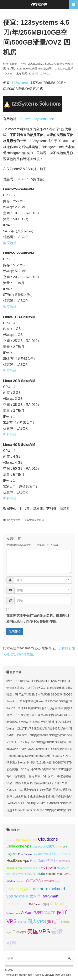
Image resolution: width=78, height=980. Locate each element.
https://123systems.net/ (37, 119)
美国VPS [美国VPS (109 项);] (39, 931)
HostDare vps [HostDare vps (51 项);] (18, 861)
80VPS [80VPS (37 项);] (11, 840)
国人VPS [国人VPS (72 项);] (37, 921)
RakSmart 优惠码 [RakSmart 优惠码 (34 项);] (39, 904)
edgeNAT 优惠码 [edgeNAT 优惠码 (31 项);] (42, 854)
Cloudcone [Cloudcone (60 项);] (48, 839)
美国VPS (37, 69)
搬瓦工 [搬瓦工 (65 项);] (54, 921)
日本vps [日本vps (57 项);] (19, 932)
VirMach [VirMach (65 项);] (58, 904)
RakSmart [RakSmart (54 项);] (50, 896)
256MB (40, 64)
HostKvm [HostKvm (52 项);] (48, 867)
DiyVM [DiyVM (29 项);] (59, 847)
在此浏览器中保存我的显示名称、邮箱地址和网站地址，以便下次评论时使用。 (38, 619)
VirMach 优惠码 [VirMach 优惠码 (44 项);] (32, 913)
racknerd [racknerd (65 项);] (40, 889)
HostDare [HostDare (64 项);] (61, 853)
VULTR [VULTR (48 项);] (50, 913)
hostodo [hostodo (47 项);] (39, 874)
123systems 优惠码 (33, 520)
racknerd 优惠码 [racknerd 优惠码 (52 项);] (27, 896)
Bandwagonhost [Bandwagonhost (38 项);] (27, 840)
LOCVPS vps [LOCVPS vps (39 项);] (51, 881)
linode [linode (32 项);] (19, 882)
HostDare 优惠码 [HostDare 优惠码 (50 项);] (44, 861)
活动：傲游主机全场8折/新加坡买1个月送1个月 (37, 783)
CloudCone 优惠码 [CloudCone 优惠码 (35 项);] (43, 847)
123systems (20, 83)
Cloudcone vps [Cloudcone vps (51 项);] (19, 846)
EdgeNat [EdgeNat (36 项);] (12, 854)
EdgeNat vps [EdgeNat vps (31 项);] (25, 854)
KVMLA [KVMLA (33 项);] (11, 882)
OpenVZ (59, 64)
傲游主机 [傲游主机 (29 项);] (22, 922)
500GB (49, 64)
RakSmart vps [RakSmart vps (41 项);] (17, 904)
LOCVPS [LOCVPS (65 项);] (32, 881)
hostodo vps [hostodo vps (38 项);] (54, 874)
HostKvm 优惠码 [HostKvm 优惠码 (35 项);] (22, 874)
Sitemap (65, 975)
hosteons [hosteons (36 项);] (64, 861)
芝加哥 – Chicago (54, 69)
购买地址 (10, 243)
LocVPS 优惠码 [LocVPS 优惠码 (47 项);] (19, 889)
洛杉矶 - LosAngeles (19, 69)
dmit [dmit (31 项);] (65, 847)
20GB (32, 64)
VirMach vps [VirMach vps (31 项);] (13, 913)
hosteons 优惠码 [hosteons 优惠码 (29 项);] (32, 868)
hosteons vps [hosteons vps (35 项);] (14, 868)
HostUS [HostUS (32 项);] (67, 874)
